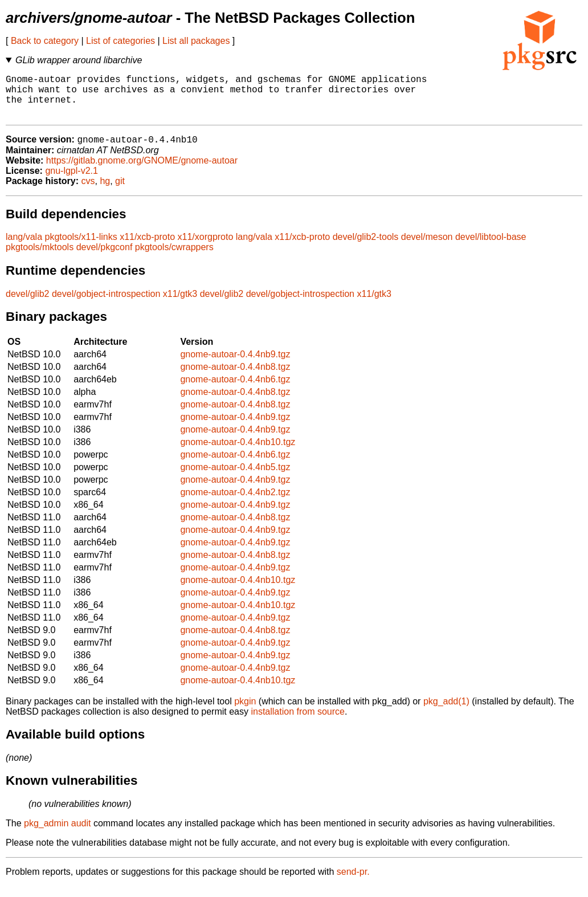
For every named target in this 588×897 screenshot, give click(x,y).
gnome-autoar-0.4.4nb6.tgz (235, 390)
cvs (88, 192)
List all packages (196, 41)
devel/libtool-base (491, 248)
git (120, 192)
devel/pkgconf (105, 258)
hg (105, 192)
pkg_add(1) (446, 712)
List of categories (121, 41)
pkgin (245, 712)
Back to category (45, 41)
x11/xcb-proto (147, 248)
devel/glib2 (28, 305)
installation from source (298, 722)
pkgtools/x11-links (81, 248)
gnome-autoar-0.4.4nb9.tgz (235, 365)
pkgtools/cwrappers (174, 258)
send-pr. (353, 882)
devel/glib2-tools (366, 248)
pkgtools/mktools (40, 258)
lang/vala (24, 248)
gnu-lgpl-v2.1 (72, 182)
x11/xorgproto (206, 248)
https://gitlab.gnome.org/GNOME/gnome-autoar (142, 171)
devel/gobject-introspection (106, 305)
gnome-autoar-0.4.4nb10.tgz (238, 453)
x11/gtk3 (180, 305)
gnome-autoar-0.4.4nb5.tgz (235, 478)
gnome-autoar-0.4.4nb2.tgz (235, 503)
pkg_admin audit (57, 834)
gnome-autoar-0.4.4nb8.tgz (235, 378)
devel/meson (427, 248)
